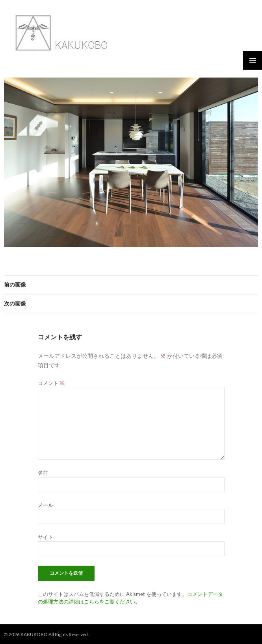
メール (46, 505)
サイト (46, 537)
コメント (51, 383)
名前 (43, 473)
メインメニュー (253, 60)
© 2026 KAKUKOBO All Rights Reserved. (46, 634)
